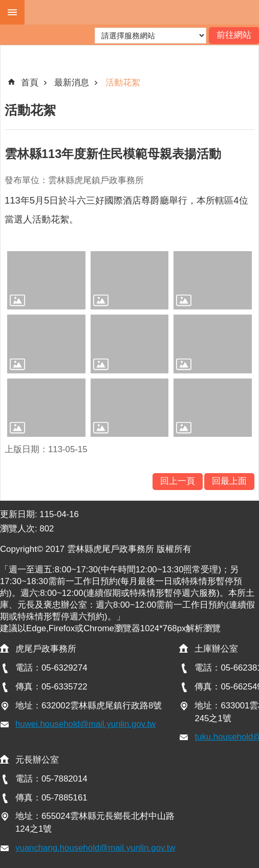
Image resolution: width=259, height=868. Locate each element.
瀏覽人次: (20, 529)
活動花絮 (123, 83)
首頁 (30, 83)
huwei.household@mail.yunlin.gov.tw (85, 724)
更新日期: (20, 514)
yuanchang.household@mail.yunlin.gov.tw (95, 848)
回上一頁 (178, 481)
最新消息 (72, 83)
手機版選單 (12, 12)
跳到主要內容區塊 (5, 5)
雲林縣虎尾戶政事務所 (142, 12)
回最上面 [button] (229, 481)
